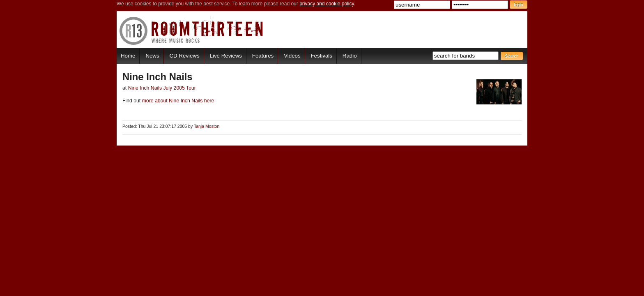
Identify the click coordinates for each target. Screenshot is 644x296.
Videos (292, 56)
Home (128, 56)
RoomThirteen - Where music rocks (192, 31)
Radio (350, 56)
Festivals (321, 56)
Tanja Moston (207, 126)
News (152, 56)
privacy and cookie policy (327, 4)
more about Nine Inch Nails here (177, 101)
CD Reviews (185, 56)
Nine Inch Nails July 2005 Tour (162, 88)
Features (263, 56)
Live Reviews (226, 56)
